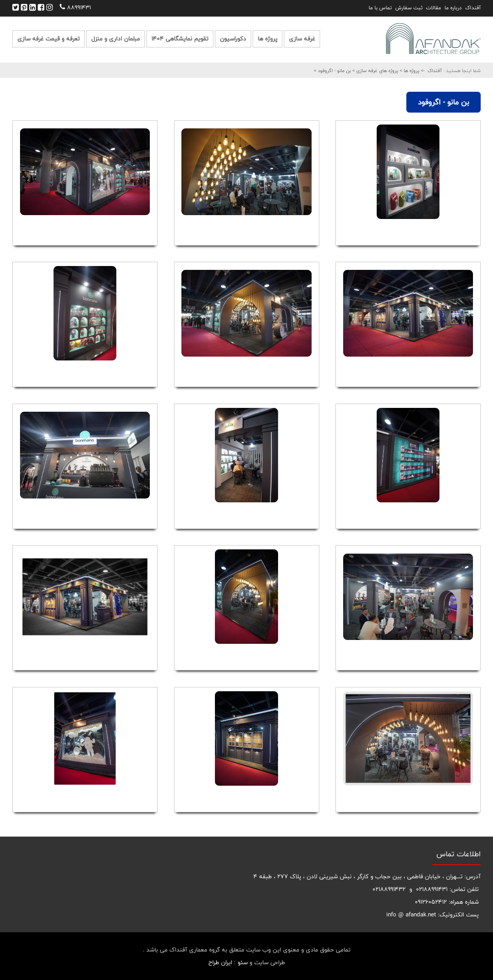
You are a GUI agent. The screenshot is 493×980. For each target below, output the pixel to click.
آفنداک (473, 8)
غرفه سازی (302, 39)
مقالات (433, 8)
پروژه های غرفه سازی (376, 71)
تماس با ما (380, 8)
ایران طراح (220, 962)
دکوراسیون (233, 39)
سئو (243, 962)
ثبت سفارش (409, 8)
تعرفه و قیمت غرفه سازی (49, 39)
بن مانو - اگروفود (334, 71)
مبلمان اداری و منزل (116, 39)
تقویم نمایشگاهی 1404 (180, 39)
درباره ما (453, 8)
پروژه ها (267, 39)
